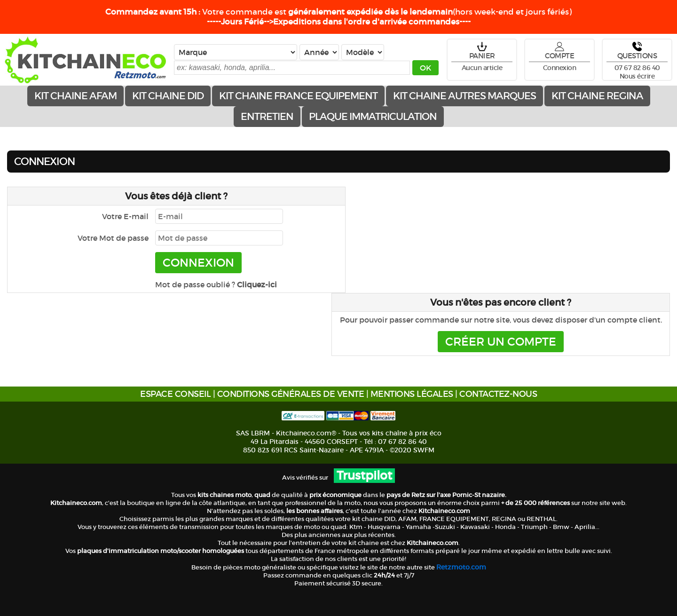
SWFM (424, 450)
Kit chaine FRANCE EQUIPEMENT (298, 96)
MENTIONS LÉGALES (412, 394)
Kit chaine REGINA (597, 96)
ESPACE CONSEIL (175, 394)
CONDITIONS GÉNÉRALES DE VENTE (291, 394)
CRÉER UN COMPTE (501, 342)
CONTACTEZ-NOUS (498, 394)
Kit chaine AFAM (75, 96)
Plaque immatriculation (373, 117)
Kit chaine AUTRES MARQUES (464, 96)
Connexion (560, 68)
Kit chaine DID (168, 96)
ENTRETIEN (267, 117)
